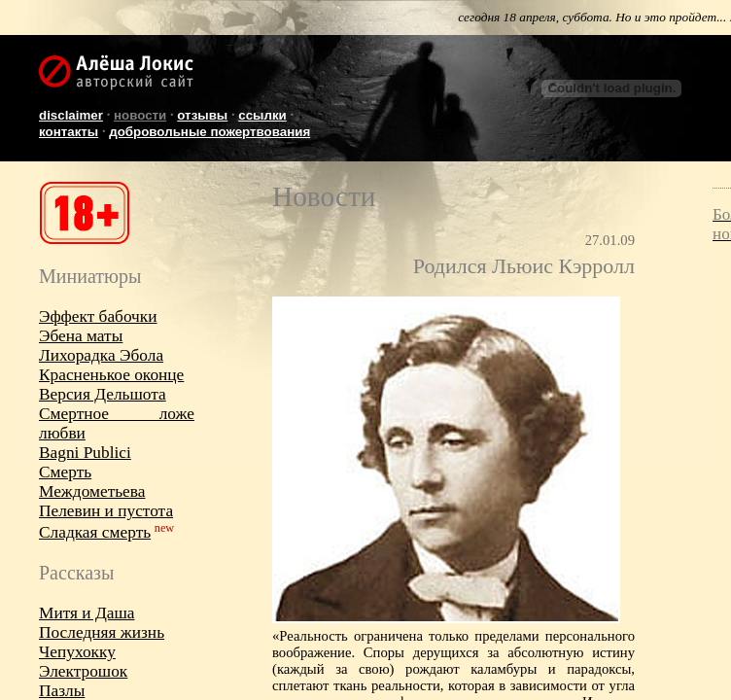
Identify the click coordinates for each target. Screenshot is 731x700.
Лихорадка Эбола (101, 355)
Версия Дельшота (103, 394)
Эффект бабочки (98, 316)
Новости (140, 115)
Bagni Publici (85, 453)
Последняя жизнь (102, 632)
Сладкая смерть (95, 532)
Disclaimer (71, 115)
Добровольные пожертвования (209, 132)
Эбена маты (81, 336)
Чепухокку (77, 652)
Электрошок (83, 671)
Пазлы (62, 691)
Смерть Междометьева (92, 482)
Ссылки (262, 115)
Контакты (69, 132)
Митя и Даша (87, 613)
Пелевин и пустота (106, 511)
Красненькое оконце (111, 375)
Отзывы (202, 115)
